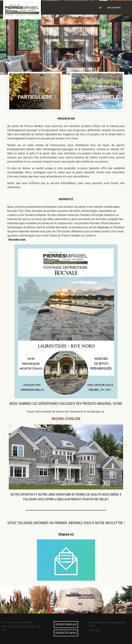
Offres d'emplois (66, 624)
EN (100, 8)
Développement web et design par (105, 623)
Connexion (94, 630)
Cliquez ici (66, 534)
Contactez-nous (66, 633)
